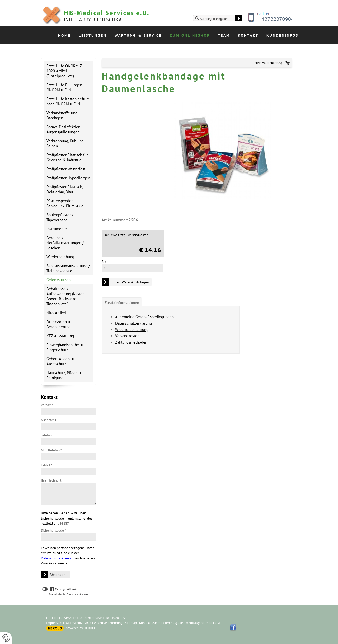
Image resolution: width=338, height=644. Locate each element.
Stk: (104, 262)
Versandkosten (127, 336)
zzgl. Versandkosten (134, 235)
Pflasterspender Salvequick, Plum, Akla (65, 203)
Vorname (48, 405)
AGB (88, 623)
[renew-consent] (6, 638)
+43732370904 (271, 21)
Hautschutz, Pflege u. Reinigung (64, 375)
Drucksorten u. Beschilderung (59, 324)
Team (224, 35)
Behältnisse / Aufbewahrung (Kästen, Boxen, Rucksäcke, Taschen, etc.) (66, 296)
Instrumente (57, 229)
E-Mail (47, 465)
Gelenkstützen (58, 280)
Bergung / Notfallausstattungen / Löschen (65, 243)
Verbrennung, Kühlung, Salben (65, 143)
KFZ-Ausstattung (60, 336)
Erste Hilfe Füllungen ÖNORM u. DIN (64, 87)
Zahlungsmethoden (131, 342)
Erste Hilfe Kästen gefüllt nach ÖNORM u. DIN (68, 101)
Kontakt (248, 35)
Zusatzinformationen (122, 303)
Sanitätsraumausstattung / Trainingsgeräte (68, 268)
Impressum (54, 623)
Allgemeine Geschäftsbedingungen (144, 317)
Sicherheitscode (53, 531)
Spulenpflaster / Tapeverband (60, 217)
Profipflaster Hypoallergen (68, 178)
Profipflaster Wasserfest (66, 169)
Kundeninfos (282, 35)
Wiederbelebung (60, 257)
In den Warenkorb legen (130, 282)
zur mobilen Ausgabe (168, 623)
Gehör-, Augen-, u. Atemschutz (61, 361)
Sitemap (131, 623)
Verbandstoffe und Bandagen (62, 115)
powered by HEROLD (81, 628)
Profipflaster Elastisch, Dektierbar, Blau (65, 189)
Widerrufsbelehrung (132, 330)
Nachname (50, 420)
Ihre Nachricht (51, 480)
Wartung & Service (138, 35)
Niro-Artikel (56, 313)
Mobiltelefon (51, 450)
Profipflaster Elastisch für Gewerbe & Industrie (67, 157)
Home (64, 35)
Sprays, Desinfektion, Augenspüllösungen (64, 129)
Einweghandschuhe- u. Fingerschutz (65, 347)
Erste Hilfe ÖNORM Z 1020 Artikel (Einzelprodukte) (64, 71)
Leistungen (93, 35)
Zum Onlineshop (190, 35)
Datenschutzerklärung (57, 558)
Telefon (46, 435)
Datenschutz (74, 623)
